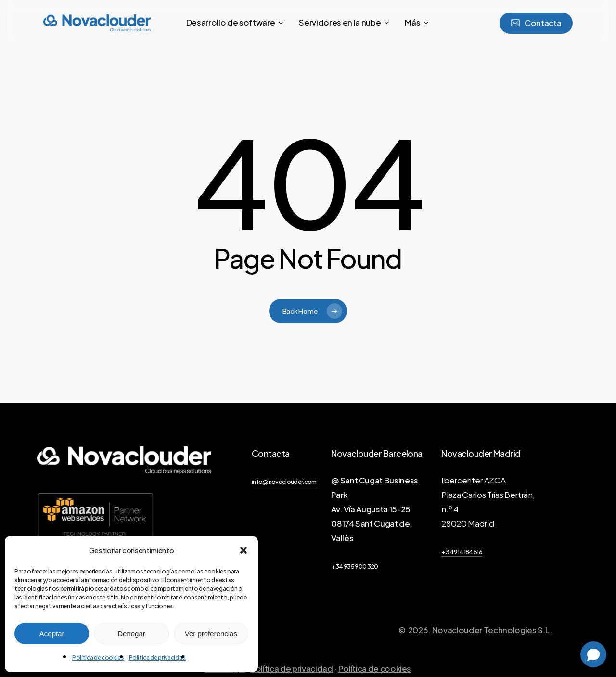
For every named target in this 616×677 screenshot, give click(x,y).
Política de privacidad (158, 657)
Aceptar (52, 633)
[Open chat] (593, 654)
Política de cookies (98, 657)
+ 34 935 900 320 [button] (354, 566)
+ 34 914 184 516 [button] (462, 552)
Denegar (131, 633)
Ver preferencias (211, 633)
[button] (244, 550)
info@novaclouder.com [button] (284, 482)
